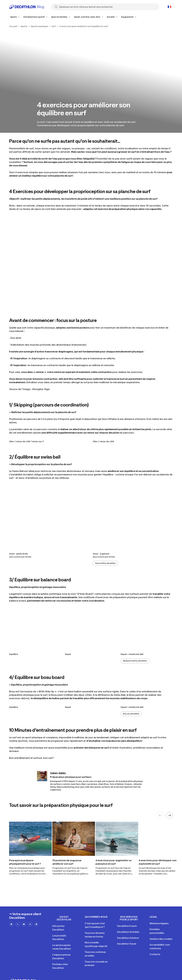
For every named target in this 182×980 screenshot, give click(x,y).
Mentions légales (159, 923)
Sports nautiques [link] (39, 26)
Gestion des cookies (161, 939)
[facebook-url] (11, 924)
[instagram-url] (30, 924)
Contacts (155, 954)
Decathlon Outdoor (128, 938)
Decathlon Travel (127, 944)
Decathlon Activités (128, 932)
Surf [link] (54, 26)
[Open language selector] (169, 7)
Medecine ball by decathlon (135, 661)
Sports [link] (24, 26)
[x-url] (18, 924)
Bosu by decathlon (131, 714)
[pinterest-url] (36, 924)
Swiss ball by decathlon (105, 563)
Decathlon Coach (127, 926)
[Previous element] (160, 815)
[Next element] (169, 815)
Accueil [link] (13, 26)
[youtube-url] (24, 924)
